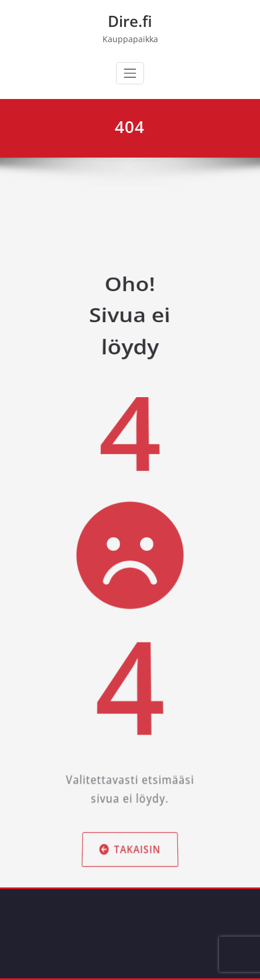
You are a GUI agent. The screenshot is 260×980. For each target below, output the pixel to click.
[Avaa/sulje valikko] (130, 73)
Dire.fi (130, 21)
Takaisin (130, 810)
